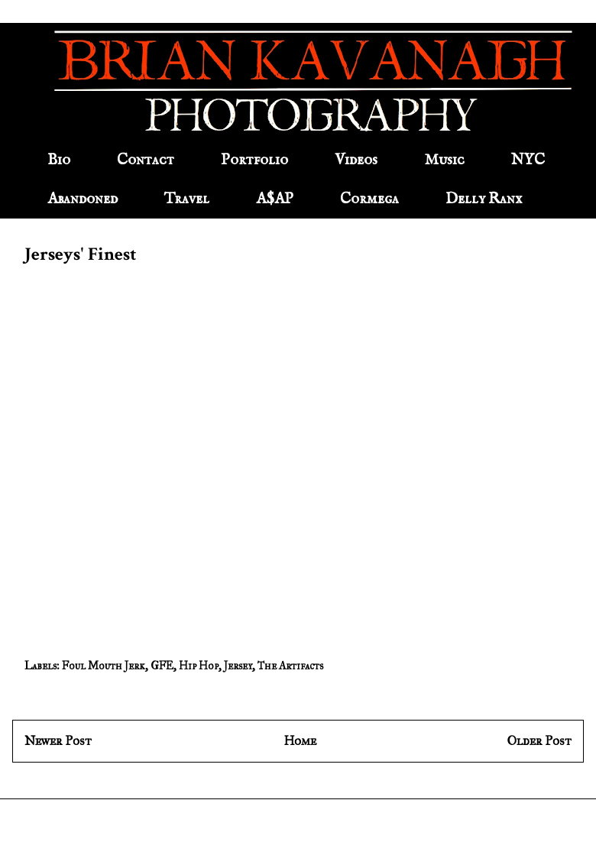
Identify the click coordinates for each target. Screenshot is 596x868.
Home (300, 741)
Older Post (539, 741)
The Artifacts (290, 666)
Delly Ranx (484, 199)
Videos (356, 160)
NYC (528, 160)
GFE (162, 666)
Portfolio (254, 160)
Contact (146, 160)
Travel (187, 199)
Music (444, 160)
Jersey (238, 666)
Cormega (369, 199)
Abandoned (83, 199)
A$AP (275, 199)
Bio (59, 160)
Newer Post (58, 741)
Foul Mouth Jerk (104, 666)
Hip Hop (199, 666)
